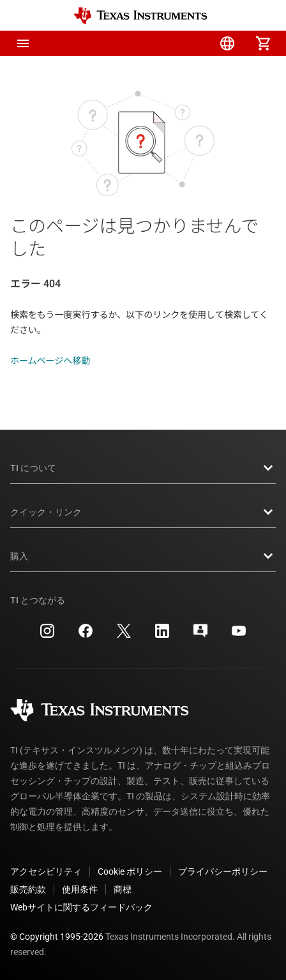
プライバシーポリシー (223, 871)
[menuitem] (156, 43)
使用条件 (80, 889)
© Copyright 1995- (57, 937)
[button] (23, 43)
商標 (123, 889)
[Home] (140, 16)
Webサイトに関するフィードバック (81, 907)
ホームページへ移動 (50, 361)
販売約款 (28, 889)
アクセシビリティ (46, 871)
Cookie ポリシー (130, 871)
